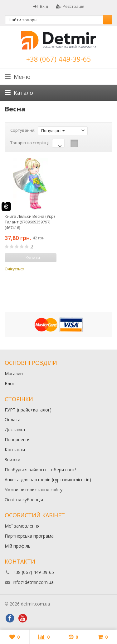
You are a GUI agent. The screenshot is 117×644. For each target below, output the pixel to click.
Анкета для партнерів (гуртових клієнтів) (48, 480)
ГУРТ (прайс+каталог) (28, 410)
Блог (10, 383)
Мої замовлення (22, 526)
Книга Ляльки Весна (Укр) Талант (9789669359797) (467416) (30, 222)
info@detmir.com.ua (33, 582)
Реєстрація (70, 6)
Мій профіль (18, 546)
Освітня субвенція (24, 500)
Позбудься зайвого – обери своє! (40, 470)
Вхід (41, 6)
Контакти (15, 450)
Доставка (15, 429)
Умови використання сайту (34, 490)
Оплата (13, 419)
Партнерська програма (29, 536)
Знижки (12, 460)
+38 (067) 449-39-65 (59, 59)
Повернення (18, 440)
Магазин (14, 373)
